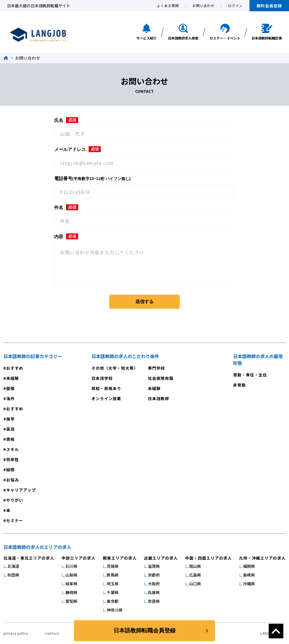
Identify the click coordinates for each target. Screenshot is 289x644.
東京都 (113, 601)
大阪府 (154, 584)
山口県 (195, 584)
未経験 (13, 378)
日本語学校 (102, 378)
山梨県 (71, 575)
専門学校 (156, 368)
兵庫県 (154, 592)
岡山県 (195, 566)
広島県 (195, 575)
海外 (10, 398)
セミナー (15, 520)
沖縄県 (249, 584)
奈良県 (154, 601)
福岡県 (249, 566)
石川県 (71, 566)
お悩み (13, 480)
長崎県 (249, 575)
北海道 (13, 566)
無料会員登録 (269, 6)
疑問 (10, 470)
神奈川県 (115, 610)
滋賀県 (154, 566)
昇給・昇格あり (106, 388)
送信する (144, 302)
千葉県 (113, 592)
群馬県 (113, 575)
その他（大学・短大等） (115, 368)
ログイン (235, 6)
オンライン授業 (106, 398)
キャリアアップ (21, 490)
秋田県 (13, 575)
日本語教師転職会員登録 (144, 631)
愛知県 (71, 601)
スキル (13, 449)
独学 (10, 419)
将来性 (13, 459)
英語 (10, 429)
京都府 (154, 575)
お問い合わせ (203, 6)
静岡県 (71, 592)
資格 (10, 439)
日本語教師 (158, 398)
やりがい (15, 500)
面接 (10, 388)
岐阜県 (71, 584)
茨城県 (113, 566)
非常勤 (239, 385)
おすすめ (15, 368)
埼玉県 (113, 584)
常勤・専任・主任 (250, 375)
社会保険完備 (161, 378)
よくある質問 (168, 6)
